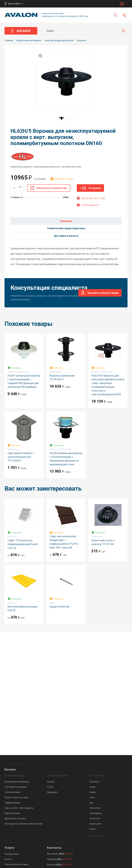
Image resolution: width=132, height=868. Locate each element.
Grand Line (95, 818)
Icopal (92, 787)
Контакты (54, 848)
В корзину (90, 188)
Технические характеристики (66, 228)
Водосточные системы (16, 797)
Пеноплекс (95, 808)
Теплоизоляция (12, 792)
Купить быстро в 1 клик (91, 198)
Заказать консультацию (100, 293)
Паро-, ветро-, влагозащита (19, 808)
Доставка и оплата (66, 236)
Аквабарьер (96, 813)
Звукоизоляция (12, 813)
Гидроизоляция (12, 803)
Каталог (21, 31)
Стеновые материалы (16, 787)
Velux (92, 797)
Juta (91, 803)
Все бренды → (97, 836)
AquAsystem (96, 824)
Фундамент (53, 792)
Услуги (9, 848)
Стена (50, 787)
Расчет (8, 859)
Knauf (92, 829)
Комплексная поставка (16, 864)
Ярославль (52, 854)
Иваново (52, 859)
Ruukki (93, 792)
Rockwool (94, 782)
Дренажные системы (15, 818)
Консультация (12, 854)
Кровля (51, 782)
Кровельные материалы (17, 782)
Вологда (51, 864)
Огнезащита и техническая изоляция (23, 824)
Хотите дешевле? (88, 205)
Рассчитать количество (49, 188)
